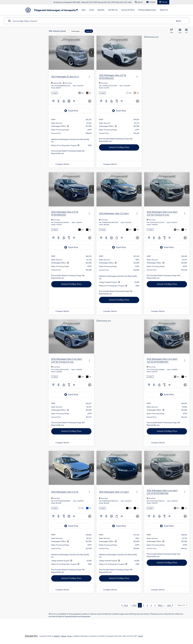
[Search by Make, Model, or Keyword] (93, 21)
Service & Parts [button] (128, 10)
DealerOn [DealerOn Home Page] (57, 636)
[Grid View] (179, 31)
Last (170, 605)
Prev (134, 605)
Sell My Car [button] (113, 10)
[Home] (77, 10)
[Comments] (90, 101)
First (125, 605)
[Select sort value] (172, 31)
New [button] (84, 10)
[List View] (186, 31)
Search (178, 21)
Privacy (70, 636)
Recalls (141, 636)
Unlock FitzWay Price (119, 147)
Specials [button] (101, 10)
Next (161, 605)
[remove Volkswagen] (77, 31)
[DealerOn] (31, 636)
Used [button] (92, 10)
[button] (91, 53)
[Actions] (89, 77)
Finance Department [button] (147, 10)
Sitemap (64, 636)
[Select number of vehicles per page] (183, 605)
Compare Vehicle (62, 164)
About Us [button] (164, 10)
